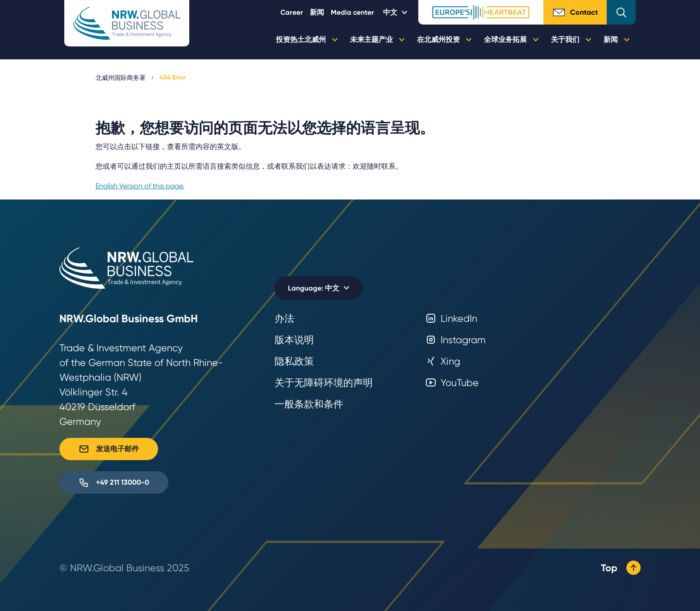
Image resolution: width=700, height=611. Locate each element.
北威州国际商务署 (121, 78)
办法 (284, 318)
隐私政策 (294, 361)
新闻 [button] (617, 40)
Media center (352, 12)
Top (621, 568)
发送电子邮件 (109, 449)
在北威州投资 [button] (444, 40)
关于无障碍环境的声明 (324, 383)
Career (292, 12)
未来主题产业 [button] (377, 40)
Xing (443, 361)
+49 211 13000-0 (114, 482)
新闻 (317, 12)
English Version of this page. (140, 186)
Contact (575, 12)
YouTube (452, 383)
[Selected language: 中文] (396, 12)
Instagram (456, 340)
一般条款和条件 (309, 404)
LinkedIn (451, 318)
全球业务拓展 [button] (511, 40)
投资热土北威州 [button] (307, 40)
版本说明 (294, 340)
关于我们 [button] (571, 40)
